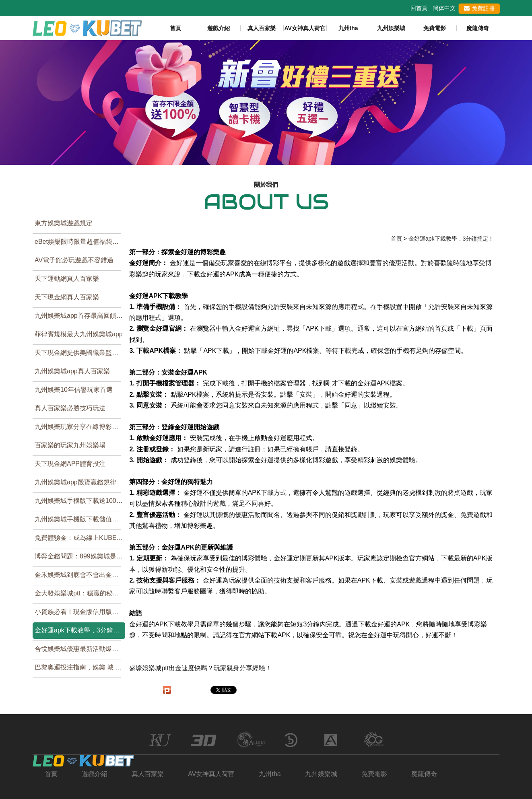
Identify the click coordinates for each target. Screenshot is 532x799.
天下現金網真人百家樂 (67, 297)
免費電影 (435, 28)
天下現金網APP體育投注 (70, 464)
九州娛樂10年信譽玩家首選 (74, 390)
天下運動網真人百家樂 (67, 279)
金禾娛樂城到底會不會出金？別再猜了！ (80, 575)
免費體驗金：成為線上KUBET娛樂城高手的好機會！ (80, 538)
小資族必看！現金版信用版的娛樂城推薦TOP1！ (80, 612)
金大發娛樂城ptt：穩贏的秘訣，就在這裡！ (80, 593)
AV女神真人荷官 (305, 28)
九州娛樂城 (391, 28)
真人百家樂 (262, 28)
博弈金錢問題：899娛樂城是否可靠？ (80, 556)
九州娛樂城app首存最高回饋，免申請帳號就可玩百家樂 (80, 316)
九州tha (348, 28)
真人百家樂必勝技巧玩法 (70, 408)
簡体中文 (444, 8)
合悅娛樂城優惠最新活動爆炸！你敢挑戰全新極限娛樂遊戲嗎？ (80, 649)
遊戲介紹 (219, 28)
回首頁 (419, 8)
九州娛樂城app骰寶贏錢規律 (75, 482)
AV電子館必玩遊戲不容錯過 (74, 260)
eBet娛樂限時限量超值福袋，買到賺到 (80, 242)
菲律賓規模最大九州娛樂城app (79, 334)
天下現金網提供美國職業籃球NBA (80, 353)
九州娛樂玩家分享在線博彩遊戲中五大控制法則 (80, 427)
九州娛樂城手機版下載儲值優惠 (80, 519)
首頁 (175, 28)
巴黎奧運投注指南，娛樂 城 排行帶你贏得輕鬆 (80, 667)
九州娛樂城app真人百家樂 (72, 371)
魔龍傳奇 (478, 28)
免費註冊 (479, 8)
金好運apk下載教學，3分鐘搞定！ (80, 630)
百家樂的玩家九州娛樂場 (70, 445)
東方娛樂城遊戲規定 (64, 223)
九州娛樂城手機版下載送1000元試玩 (80, 501)
